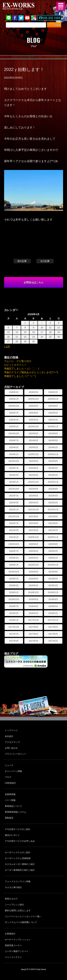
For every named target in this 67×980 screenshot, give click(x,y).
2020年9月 (33, 544)
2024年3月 (33, 447)
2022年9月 (33, 489)
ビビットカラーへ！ (15, 365)
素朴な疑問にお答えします (18, 911)
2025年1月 (14, 426)
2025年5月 (53, 413)
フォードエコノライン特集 (18, 881)
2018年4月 (14, 613)
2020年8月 (53, 544)
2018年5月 (53, 606)
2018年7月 (14, 606)
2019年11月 (53, 565)
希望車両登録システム (16, 812)
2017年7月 (14, 634)
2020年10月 (14, 544)
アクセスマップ (12, 742)
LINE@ (9, 18)
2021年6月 (33, 523)
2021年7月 (14, 523)
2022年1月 (14, 510)
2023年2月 (53, 475)
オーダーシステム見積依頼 (18, 858)
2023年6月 (33, 468)
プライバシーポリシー (16, 754)
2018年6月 (33, 606)
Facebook (15, 18)
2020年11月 (53, 537)
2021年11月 (53, 510)
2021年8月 (53, 516)
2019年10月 (14, 572)
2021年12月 (33, 510)
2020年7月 (14, 551)
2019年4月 (14, 585)
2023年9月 (33, 461)
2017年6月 (33, 634)
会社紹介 (9, 736)
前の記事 (22, 261)
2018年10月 (14, 599)
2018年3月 (33, 613)
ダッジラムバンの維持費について (21, 922)
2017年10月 (14, 627)
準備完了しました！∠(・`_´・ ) (22, 369)
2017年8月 (53, 627)
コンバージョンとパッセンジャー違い (23, 916)
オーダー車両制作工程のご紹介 (20, 870)
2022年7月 (14, 496)
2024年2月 (53, 447)
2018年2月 (53, 613)
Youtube (27, 18)
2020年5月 (53, 551)
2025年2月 (53, 420)
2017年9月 (33, 627)
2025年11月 (53, 399)
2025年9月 (33, 406)
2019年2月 (53, 585)
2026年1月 (14, 399)
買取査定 (9, 818)
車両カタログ (11, 899)
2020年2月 (53, 558)
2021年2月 (53, 530)
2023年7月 (14, 468)
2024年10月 (14, 433)
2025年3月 (33, 420)
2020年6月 (33, 551)
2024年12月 (33, 426)
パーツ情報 (10, 800)
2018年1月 (14, 620)
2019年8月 (53, 572)
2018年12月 (33, 592)
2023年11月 (53, 454)
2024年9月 (33, 433)
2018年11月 (53, 592)
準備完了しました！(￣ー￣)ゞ (21, 376)
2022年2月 (53, 503)
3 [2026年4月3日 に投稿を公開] (42, 323)
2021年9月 (33, 516)
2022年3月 (33, 503)
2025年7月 (14, 413)
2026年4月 (14, 392)
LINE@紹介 (10, 783)
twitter (21, 18)
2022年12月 (33, 482)
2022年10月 (14, 489)
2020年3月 (33, 558)
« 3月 (7, 347)
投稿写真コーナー (13, 945)
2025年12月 (33, 399)
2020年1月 (14, 565)
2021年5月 (53, 523)
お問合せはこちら (34, 282)
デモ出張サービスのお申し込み (20, 841)
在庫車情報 (10, 794)
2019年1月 (14, 592)
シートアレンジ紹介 (14, 905)
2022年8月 (53, 489)
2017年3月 (33, 641)
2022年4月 (14, 503)
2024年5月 (53, 440)
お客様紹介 (10, 934)
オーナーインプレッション (18, 940)
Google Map (34, 18)
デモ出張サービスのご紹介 (18, 829)
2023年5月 (53, 468)
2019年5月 (53, 579)
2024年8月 (53, 433)
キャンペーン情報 (13, 771)
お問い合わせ (11, 748)
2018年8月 (53, 599)
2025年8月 (53, 406)
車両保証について (13, 806)
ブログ (8, 777)
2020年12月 (33, 537)
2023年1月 (14, 482)
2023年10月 (14, 461)
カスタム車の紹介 (13, 887)
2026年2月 (53, 392)
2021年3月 (33, 530)
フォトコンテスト (13, 957)
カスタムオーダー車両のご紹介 (20, 864)
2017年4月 (14, 641)
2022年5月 (53, 496)
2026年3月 (33, 392)
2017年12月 (33, 620)
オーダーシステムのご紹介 (18, 852)
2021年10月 (14, 516)
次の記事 (45, 261)
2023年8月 (53, 461)
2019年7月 (14, 579)
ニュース (9, 765)
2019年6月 (33, 579)
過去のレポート (12, 835)
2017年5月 (53, 634)
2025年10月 (14, 406)
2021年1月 (14, 537)
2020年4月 (14, 558)
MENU (61, 6)
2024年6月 (33, 440)
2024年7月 (14, 440)
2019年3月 (33, 585)
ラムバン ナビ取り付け (18, 361)
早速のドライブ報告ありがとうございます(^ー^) (31, 372)
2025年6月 (33, 413)
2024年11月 (53, 426)
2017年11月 (53, 620)
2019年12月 (33, 565)
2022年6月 (33, 496)
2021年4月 (14, 530)
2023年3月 (33, 475)
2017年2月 (53, 641)
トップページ (11, 730)
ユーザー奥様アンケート (17, 951)
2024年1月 (14, 454)
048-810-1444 (51, 18)
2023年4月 (14, 475)
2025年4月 (14, 420)
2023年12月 (33, 454)
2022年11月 (53, 482)
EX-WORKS (24, 6)
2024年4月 (14, 447)
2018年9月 (33, 599)
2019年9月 (33, 572)
